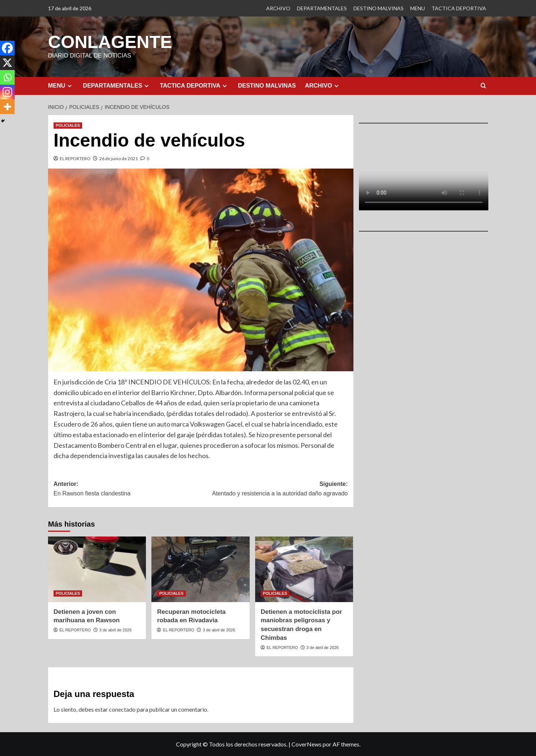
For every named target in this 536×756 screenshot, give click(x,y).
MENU (418, 8)
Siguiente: (274, 489)
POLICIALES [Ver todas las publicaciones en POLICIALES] (68, 125)
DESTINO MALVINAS (379, 8)
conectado (122, 709)
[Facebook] (7, 48)
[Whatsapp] (7, 77)
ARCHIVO (278, 8)
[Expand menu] (69, 86)
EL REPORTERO (75, 158)
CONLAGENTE (110, 42)
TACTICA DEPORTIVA (459, 8)
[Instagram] (7, 92)
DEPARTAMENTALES (322, 8)
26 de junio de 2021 (119, 158)
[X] (7, 63)
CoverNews (306, 744)
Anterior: (127, 489)
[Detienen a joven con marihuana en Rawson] (97, 569)
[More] (7, 107)
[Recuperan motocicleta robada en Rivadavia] (200, 569)
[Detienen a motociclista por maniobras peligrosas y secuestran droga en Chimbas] (304, 569)
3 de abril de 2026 (115, 630)
